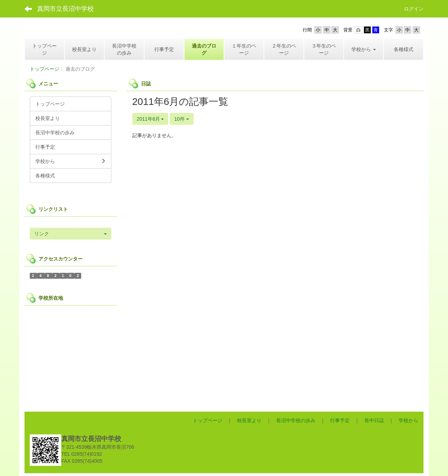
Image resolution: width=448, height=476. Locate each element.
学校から (408, 420)
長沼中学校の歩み (296, 420)
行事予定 (340, 420)
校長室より (249, 420)
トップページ (44, 69)
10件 (181, 119)
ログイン (414, 9)
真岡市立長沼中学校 (65, 9)
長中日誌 (374, 420)
